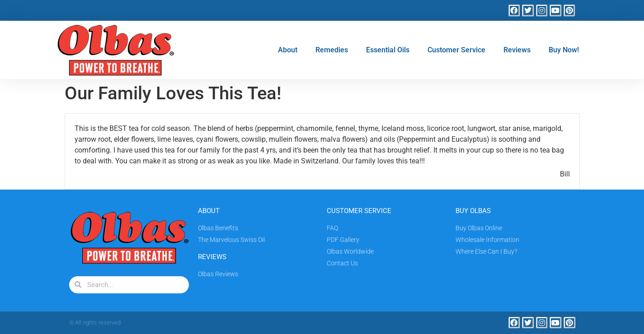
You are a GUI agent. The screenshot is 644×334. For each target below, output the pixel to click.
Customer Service (456, 50)
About (288, 50)
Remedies (332, 50)
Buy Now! (564, 50)
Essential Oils (388, 50)
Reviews (517, 50)
